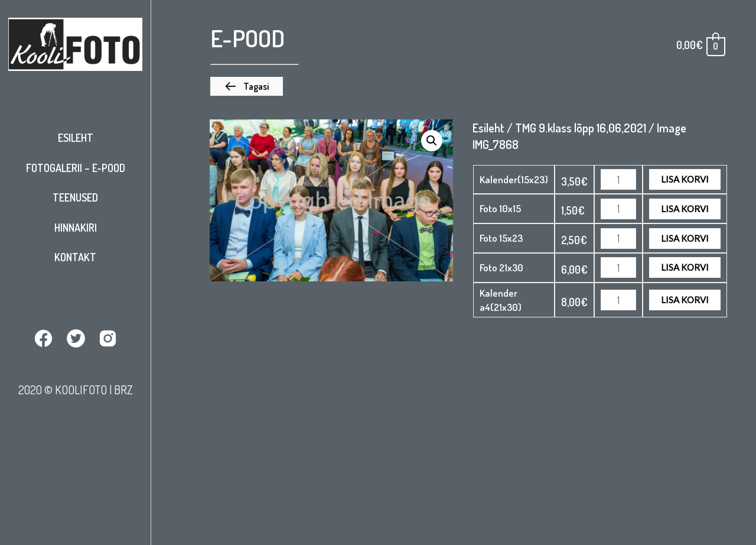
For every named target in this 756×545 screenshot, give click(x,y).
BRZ (123, 390)
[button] (247, 86)
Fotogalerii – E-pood (76, 168)
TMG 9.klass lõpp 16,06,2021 (581, 128)
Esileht (76, 138)
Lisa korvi (685, 179)
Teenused (75, 197)
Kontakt (75, 257)
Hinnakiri (76, 228)
